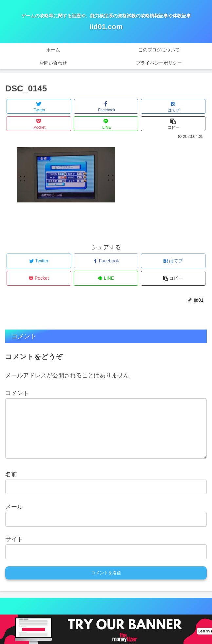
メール (14, 517)
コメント (17, 393)
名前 (11, 485)
